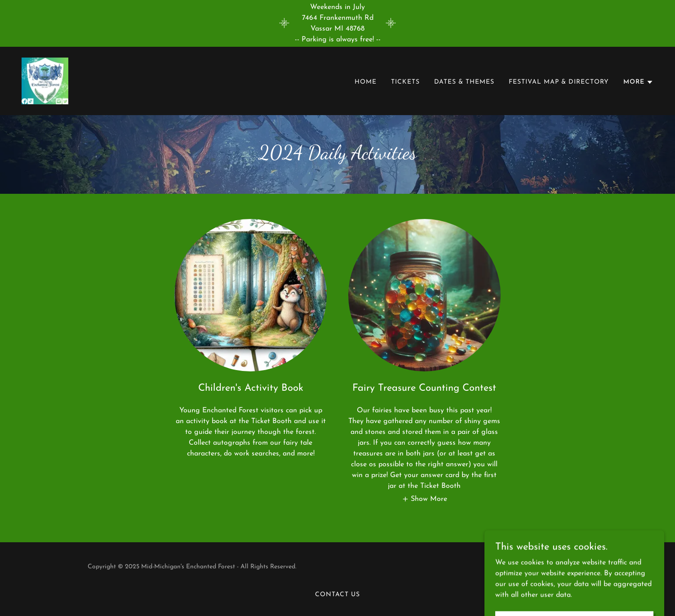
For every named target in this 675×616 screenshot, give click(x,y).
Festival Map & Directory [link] (559, 82)
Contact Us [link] (337, 595)
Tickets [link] (405, 82)
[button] (638, 82)
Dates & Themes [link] (464, 82)
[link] (45, 80)
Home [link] (366, 82)
